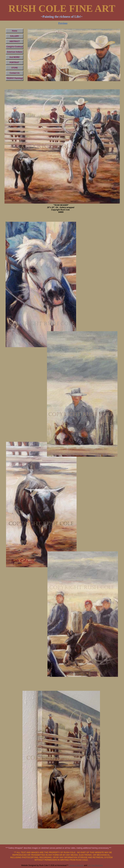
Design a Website (76, 865)
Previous (63, 23)
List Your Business (95, 865)
